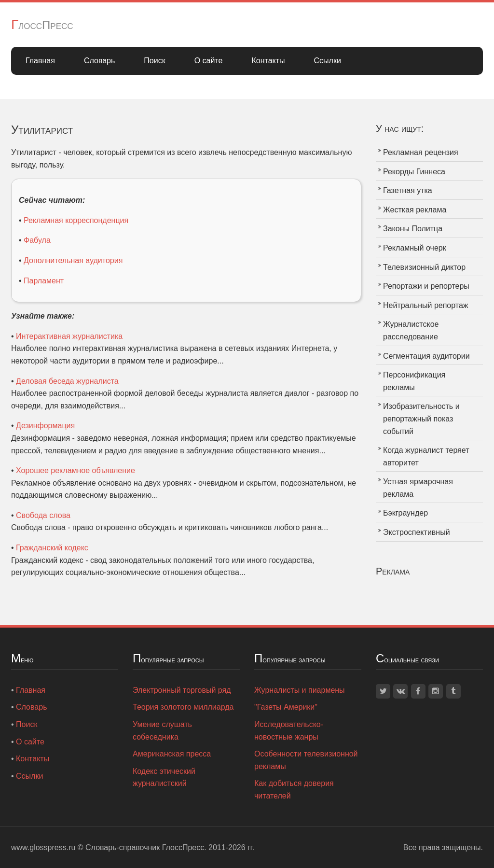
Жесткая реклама (415, 210)
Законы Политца (413, 229)
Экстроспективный (417, 532)
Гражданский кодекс (52, 548)
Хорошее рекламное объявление (75, 470)
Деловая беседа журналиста (67, 381)
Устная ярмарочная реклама (418, 488)
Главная (40, 61)
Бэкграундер (405, 513)
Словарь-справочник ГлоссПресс (145, 847)
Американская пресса (172, 754)
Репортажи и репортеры (426, 286)
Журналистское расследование (411, 330)
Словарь (99, 61)
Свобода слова (43, 515)
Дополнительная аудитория (73, 260)
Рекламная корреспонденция (76, 220)
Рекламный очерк (415, 248)
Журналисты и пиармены (300, 690)
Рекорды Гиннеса (414, 172)
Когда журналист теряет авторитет (426, 456)
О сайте (209, 61)
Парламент (44, 281)
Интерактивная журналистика (69, 336)
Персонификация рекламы (414, 381)
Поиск (154, 61)
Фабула (37, 240)
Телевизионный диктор (424, 267)
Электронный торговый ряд (182, 690)
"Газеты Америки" (286, 707)
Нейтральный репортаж (426, 305)
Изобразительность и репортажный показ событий (421, 419)
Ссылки (328, 61)
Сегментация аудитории (426, 356)
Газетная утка (408, 190)
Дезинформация (45, 426)
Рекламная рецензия (421, 152)
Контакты (268, 61)
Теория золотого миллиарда (183, 707)
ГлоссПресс (42, 25)
